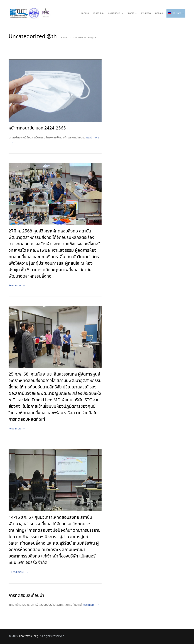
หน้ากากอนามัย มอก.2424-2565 (37, 128)
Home (64, 38)
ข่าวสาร (131, 13)
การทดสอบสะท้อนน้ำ (26, 596)
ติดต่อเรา (159, 13)
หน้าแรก (85, 13)
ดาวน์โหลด (146, 13)
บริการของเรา (114, 13)
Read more (15, 285)
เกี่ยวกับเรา (98, 13)
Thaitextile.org (29, 636)
